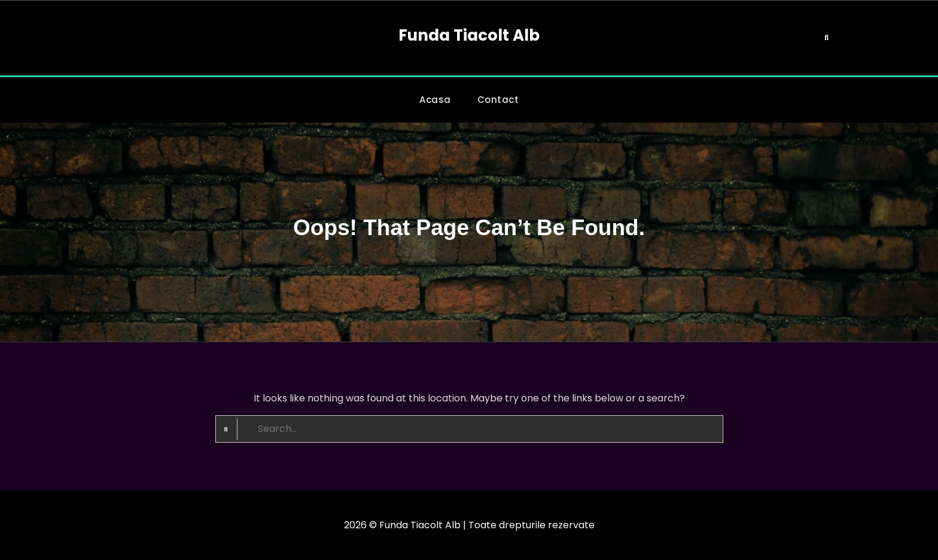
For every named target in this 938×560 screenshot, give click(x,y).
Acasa (435, 100)
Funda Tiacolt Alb (469, 35)
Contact (498, 100)
